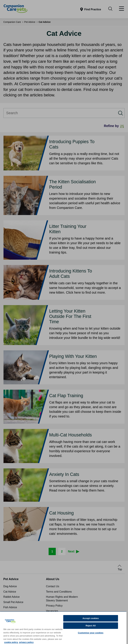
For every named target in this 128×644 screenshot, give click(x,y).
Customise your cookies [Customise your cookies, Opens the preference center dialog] (91, 633)
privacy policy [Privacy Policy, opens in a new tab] (26, 642)
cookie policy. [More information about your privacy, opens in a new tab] (11, 642)
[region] (63, 628)
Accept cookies (91, 618)
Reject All (91, 626)
